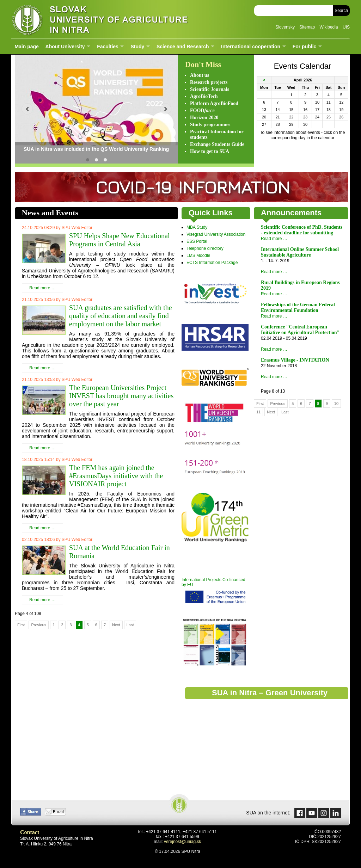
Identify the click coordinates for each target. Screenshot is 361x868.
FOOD (202, 110)
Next (116, 625)
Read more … (42, 288)
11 (258, 412)
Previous (39, 625)
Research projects (209, 82)
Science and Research (183, 47)
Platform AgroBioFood (214, 103)
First (21, 625)
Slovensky (285, 27)
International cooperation (251, 47)
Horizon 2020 (204, 118)
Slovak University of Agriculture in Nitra (98, 19)
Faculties (108, 47)
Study (137, 47)
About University (65, 47)
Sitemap (307, 27)
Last (130, 625)
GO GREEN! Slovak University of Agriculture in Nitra (96, 160)
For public (305, 47)
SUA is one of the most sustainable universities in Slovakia (105, 160)
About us (200, 75)
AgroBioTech (204, 96)
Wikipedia (329, 27)
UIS (346, 27)
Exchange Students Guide (217, 144)
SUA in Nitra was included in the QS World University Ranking (88, 160)
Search (341, 11)
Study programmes (210, 125)
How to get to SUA (210, 151)
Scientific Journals (210, 89)
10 (336, 404)
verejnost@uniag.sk (183, 842)
